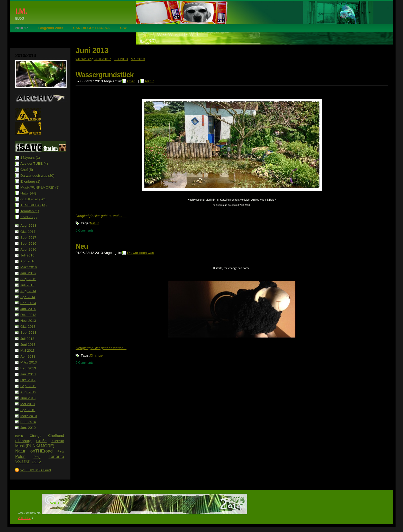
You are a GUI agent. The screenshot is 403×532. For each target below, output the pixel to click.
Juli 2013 (27, 339)
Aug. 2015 (28, 279)
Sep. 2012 (28, 386)
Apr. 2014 (28, 297)
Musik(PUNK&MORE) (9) (40, 187)
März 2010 (29, 416)
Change (35, 436)
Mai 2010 (28, 404)
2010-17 (22, 28)
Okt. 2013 (28, 327)
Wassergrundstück (104, 75)
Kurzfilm (58, 441)
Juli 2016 (27, 255)
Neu (82, 246)
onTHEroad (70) (33, 199)
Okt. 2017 (28, 232)
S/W (123, 28)
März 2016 (29, 267)
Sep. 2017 (28, 238)
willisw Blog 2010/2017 (93, 59)
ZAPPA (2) (28, 217)
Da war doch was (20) (37, 176)
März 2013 (29, 362)
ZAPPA (37, 462)
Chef (131, 81)
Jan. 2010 (28, 428)
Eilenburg (23, 441)
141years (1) (30, 158)
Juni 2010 (28, 398)
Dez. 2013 (28, 315)
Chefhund (56, 436)
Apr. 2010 (28, 410)
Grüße (41, 441)
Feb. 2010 (28, 422)
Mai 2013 (28, 351)
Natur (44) (28, 193)
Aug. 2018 (28, 225)
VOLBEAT (22, 462)
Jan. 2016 (28, 273)
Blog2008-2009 (51, 28)
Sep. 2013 (28, 333)
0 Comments (84, 230)
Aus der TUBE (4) (34, 163)
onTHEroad (42, 451)
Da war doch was (141, 253)
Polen (20, 456)
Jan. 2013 (28, 374)
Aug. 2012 (28, 392)
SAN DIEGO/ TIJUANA (91, 28)
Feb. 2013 (28, 368)
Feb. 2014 (28, 303)
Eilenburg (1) (30, 181)
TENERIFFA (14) (33, 205)
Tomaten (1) (30, 211)
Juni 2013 (28, 345)
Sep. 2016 (28, 243)
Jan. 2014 (28, 309)
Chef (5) (27, 170)
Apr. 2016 (28, 261)
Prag (37, 457)
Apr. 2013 (28, 356)
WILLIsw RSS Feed (36, 470)
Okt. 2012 (28, 380)
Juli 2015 (27, 285)
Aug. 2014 (28, 291)
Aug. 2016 (28, 249)
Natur (20, 451)
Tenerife (56, 456)
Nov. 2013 (28, 321)
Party (61, 451)
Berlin (19, 436)
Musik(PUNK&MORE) (35, 446)
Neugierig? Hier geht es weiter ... (101, 216)
